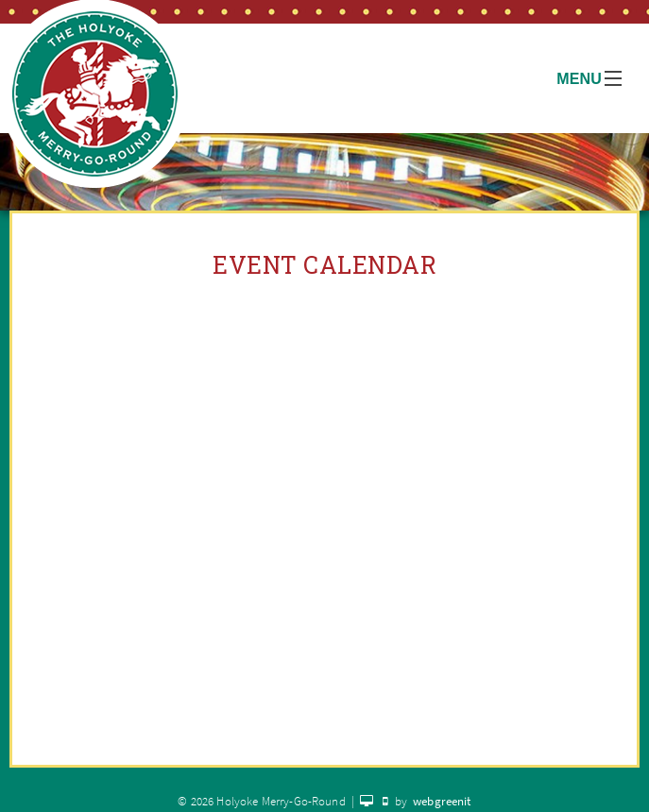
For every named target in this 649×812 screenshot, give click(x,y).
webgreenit (442, 801)
